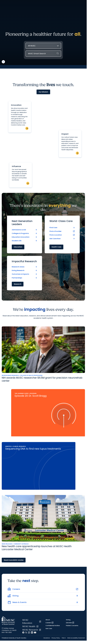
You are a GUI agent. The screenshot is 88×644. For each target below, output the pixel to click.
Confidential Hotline (53, 626)
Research (18, 284)
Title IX (64, 638)
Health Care (56, 247)
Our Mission (43, 92)
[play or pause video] (3, 62)
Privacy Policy (56, 638)
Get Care (49, 629)
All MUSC (32, 46)
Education (18, 247)
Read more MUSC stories (14, 560)
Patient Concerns (72, 626)
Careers (50, 623)
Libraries (70, 623)
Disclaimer (47, 638)
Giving (68, 620)
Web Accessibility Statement (76, 638)
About (48, 620)
